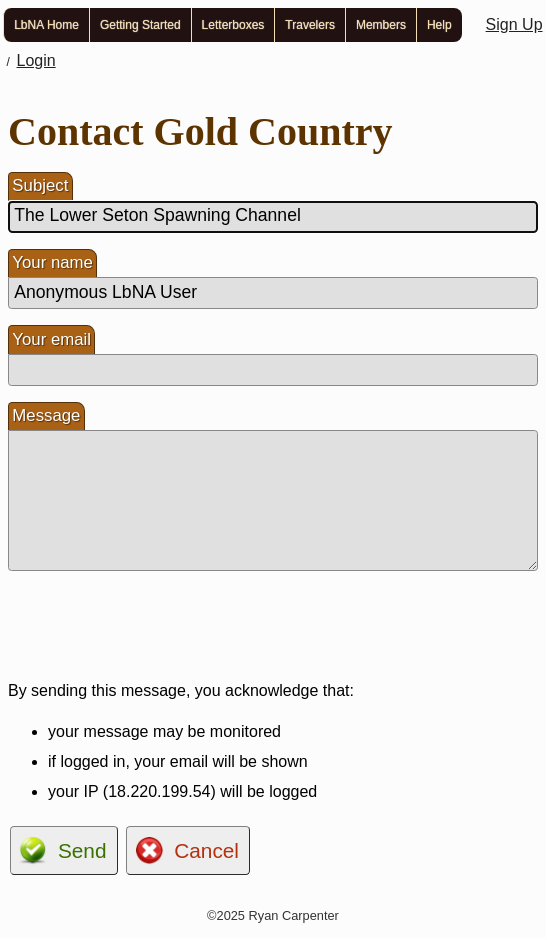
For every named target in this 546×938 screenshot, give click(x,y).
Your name (52, 262)
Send (82, 850)
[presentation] (160, 626)
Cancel (206, 850)
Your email (51, 339)
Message (46, 415)
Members (381, 25)
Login (36, 60)
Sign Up (514, 24)
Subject (40, 185)
